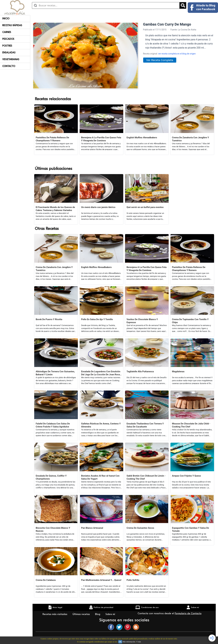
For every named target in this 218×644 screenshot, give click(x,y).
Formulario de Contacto (188, 613)
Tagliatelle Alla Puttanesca (140, 371)
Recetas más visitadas (55, 614)
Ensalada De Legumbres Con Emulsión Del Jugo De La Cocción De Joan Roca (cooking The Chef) (101, 373)
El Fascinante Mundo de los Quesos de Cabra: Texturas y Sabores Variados (55, 209)
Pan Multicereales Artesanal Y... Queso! (101, 580)
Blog (98, 614)
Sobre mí (111, 614)
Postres (7, 46)
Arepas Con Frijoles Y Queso (186, 476)
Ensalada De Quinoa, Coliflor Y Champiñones (51, 477)
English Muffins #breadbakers (142, 138)
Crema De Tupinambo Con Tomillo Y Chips (190, 321)
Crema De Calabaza (46, 580)
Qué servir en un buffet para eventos (145, 207)
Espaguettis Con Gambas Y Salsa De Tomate (190, 529)
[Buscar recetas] (106, 5)
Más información (129, 642)
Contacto (9, 66)
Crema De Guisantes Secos (140, 528)
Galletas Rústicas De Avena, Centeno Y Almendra (101, 425)
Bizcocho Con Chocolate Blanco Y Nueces (53, 529)
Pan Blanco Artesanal (92, 528)
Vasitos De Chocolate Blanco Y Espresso (142, 321)
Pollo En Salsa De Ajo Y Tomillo (97, 319)
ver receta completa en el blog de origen (177, 54)
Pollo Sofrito (133, 580)
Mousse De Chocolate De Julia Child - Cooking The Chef (191, 425)
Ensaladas (9, 53)
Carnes (7, 32)
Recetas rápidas (12, 25)
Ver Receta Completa (160, 60)
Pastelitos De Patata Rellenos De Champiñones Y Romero (52, 139)
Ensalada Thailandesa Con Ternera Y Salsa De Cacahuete (145, 425)
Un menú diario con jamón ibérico (98, 207)
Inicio (6, 19)
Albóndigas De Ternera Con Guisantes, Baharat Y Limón (55, 373)
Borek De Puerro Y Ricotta (49, 319)
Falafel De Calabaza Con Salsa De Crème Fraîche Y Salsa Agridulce (53, 425)
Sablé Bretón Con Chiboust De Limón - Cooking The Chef (146, 477)
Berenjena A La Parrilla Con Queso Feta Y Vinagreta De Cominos (101, 139)
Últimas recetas (82, 614)
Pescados (8, 39)
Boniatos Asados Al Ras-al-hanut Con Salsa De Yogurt (100, 477)
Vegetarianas (11, 59)
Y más (139, 642)
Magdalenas (178, 371)
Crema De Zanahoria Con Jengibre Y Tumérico (190, 139)
